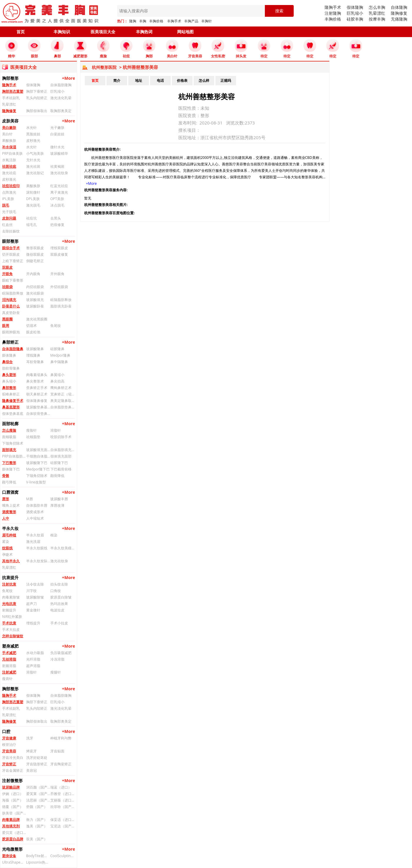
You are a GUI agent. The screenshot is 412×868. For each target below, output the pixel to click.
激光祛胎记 (35, 173)
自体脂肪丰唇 (37, 505)
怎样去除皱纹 (13, 636)
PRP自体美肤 (12, 153)
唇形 (6, 499)
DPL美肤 (33, 199)
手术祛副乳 (11, 98)
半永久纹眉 (35, 535)
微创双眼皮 (35, 254)
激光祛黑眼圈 (37, 319)
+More (68, 78)
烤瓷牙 (31, 751)
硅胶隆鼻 (57, 349)
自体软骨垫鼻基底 (38, 414)
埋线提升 (33, 623)
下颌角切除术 (13, 443)
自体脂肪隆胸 (61, 85)
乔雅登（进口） (62, 794)
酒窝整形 (9, 512)
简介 (117, 80)
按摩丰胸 (377, 19)
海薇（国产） (13, 800)
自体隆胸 (399, 7)
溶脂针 (56, 430)
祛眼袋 (7, 287)
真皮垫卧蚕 (11, 313)
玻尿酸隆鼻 (35, 349)
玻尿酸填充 (35, 300)
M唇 (30, 499)
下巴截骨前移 (61, 469)
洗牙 (30, 738)
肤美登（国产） (14, 813)
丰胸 (143, 21)
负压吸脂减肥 (61, 653)
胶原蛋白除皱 (61, 597)
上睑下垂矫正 (13, 261)
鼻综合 (7, 362)
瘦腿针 (56, 672)
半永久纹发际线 (38, 561)
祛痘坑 (31, 218)
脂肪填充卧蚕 (61, 306)
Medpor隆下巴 (38, 469)
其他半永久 (11, 561)
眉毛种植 (9, 535)
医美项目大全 (103, 32)
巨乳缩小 (355, 13)
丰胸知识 (62, 32)
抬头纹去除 (59, 584)
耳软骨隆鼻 (35, 362)
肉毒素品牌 (11, 820)
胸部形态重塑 (13, 91)
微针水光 (57, 147)
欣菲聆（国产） (62, 807)
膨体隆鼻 (9, 355)
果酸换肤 (9, 140)
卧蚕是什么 (11, 306)
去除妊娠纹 (11, 231)
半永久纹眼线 (37, 548)
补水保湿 (9, 147)
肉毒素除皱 (11, 597)
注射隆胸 (333, 13)
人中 (6, 518)
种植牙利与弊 (61, 738)
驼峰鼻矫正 (11, 394)
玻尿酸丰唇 (59, 499)
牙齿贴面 (57, 751)
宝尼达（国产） (62, 826)
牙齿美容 (9, 751)
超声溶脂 (33, 666)
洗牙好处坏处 (37, 758)
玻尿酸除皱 (35, 597)
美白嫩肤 (9, 128)
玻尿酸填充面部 (38, 450)
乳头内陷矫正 (37, 98)
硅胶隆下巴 (59, 463)
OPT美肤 (57, 199)
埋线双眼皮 (59, 248)
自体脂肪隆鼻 (13, 349)
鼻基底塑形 (11, 407)
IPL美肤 (8, 199)
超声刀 (31, 604)
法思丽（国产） (38, 800)
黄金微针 (33, 610)
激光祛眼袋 (35, 293)
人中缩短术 (35, 518)
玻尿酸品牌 (11, 787)
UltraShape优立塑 (14, 862)
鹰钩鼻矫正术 (61, 388)
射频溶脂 (9, 666)
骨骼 (6, 476)
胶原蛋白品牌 (13, 839)
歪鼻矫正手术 (37, 388)
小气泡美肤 (35, 153)
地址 (139, 80)
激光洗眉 (33, 542)
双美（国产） (37, 839)
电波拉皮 (57, 610)
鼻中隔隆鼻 (59, 362)
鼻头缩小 (9, 381)
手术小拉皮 (59, 623)
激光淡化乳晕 (61, 98)
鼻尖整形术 (35, 381)
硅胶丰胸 (355, 19)
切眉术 (31, 326)
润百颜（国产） (38, 787)
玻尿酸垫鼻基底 (38, 407)
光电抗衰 (9, 604)
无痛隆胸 (399, 19)
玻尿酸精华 (59, 153)
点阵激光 (9, 192)
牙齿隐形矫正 (37, 764)
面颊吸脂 (9, 437)
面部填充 (9, 450)
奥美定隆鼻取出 (62, 401)
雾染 (6, 542)
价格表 (182, 80)
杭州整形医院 (104, 67)
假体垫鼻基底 (13, 414)
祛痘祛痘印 (11, 186)
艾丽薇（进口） (62, 800)
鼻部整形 (9, 388)
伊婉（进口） (13, 794)
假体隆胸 (355, 7)
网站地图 (185, 32)
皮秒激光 (33, 140)
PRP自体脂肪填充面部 (14, 456)
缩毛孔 (31, 225)
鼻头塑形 (9, 375)
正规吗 (226, 80)
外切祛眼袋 (59, 287)
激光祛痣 (9, 173)
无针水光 (33, 160)
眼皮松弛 (33, 332)
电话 (160, 80)
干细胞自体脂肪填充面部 (38, 456)
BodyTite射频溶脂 (38, 856)
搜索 (279, 11)
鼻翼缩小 (57, 375)
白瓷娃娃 (57, 134)
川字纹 (31, 591)
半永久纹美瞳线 (62, 548)
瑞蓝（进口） (61, 787)
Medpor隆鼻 (60, 355)
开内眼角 (33, 274)
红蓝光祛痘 (59, 186)
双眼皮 (7, 267)
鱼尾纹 (56, 326)
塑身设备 (9, 856)
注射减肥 (9, 672)
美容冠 (31, 770)
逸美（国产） (37, 826)
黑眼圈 (7, 319)
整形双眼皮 (35, 248)
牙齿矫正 (9, 764)
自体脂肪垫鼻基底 (62, 407)
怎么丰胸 (377, 7)
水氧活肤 (9, 160)
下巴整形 (9, 463)
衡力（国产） (37, 820)
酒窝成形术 (35, 512)
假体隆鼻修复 (37, 401)
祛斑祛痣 (9, 166)
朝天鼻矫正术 (37, 394)
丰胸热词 (144, 32)
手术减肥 (9, 653)
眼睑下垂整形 (13, 280)
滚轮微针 (33, 192)
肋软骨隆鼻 (11, 368)
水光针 (31, 128)
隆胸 (133, 21)
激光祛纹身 (59, 173)
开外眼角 (57, 274)
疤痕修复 (57, 225)
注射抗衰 (9, 584)
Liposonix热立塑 (38, 862)
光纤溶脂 (33, 659)
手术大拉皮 (11, 630)
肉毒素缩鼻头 (37, 375)
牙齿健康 (9, 738)
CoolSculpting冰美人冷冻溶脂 (62, 856)
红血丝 (7, 225)
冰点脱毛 (57, 205)
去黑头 (56, 218)
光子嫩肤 (57, 128)
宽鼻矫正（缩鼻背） (62, 394)
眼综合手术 (11, 248)
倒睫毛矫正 (35, 261)
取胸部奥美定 (61, 111)
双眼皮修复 (59, 254)
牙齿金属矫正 (13, 770)
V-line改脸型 (36, 482)
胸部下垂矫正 (37, 91)
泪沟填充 (9, 300)
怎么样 (204, 80)
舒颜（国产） (37, 807)
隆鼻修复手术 (13, 401)
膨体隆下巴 (11, 469)
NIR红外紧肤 (12, 617)
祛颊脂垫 (33, 437)
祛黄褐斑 (57, 166)
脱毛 (6, 205)
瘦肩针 (7, 679)
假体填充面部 (61, 456)
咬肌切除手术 (61, 437)
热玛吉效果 (59, 604)
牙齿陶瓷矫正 (61, 764)
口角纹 (56, 591)
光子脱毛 (9, 212)
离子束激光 (59, 192)
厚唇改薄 (57, 505)
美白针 (7, 134)
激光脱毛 (33, 205)
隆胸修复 (399, 13)
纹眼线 (7, 548)
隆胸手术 (333, 7)
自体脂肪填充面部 (62, 450)
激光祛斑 (33, 166)
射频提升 (9, 610)
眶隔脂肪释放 (13, 293)
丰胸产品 (191, 21)
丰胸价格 (156, 21)
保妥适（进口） (62, 820)
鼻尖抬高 (57, 381)
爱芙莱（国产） (38, 794)
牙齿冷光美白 (13, 758)
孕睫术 (7, 554)
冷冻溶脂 (57, 659)
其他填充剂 (11, 826)
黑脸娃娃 (33, 134)
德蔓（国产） (13, 807)
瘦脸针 (31, 430)
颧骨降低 (57, 476)
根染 (54, 535)
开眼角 (7, 274)
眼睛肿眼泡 (11, 332)
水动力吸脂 (35, 653)
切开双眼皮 (11, 254)
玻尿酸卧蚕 (35, 306)
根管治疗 (9, 745)
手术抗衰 (9, 623)
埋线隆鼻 (33, 355)
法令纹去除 (35, 584)
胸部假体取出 (37, 111)
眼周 (6, 326)
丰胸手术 (174, 21)
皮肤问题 (9, 218)
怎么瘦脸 (9, 430)
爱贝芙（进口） (14, 833)
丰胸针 (207, 21)
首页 (21, 32)
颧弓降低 (9, 482)
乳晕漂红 (377, 13)
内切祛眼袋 (35, 287)
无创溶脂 (9, 659)
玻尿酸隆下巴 (37, 463)
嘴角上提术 (11, 505)
